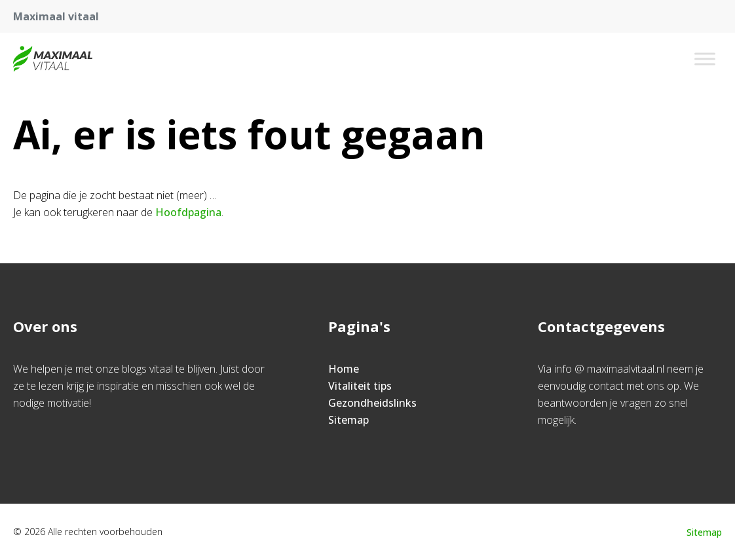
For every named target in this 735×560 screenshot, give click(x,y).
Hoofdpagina (188, 212)
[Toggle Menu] (705, 59)
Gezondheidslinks (372, 403)
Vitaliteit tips (360, 386)
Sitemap (349, 420)
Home (344, 369)
